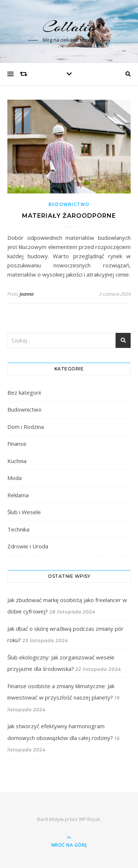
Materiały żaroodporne (69, 216)
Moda (15, 478)
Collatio (69, 27)
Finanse (17, 444)
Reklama (18, 495)
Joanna (26, 294)
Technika (18, 529)
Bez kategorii (24, 392)
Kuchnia (17, 461)
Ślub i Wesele (24, 512)
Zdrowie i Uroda (28, 546)
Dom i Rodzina (26, 427)
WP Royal (89, 819)
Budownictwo (69, 204)
